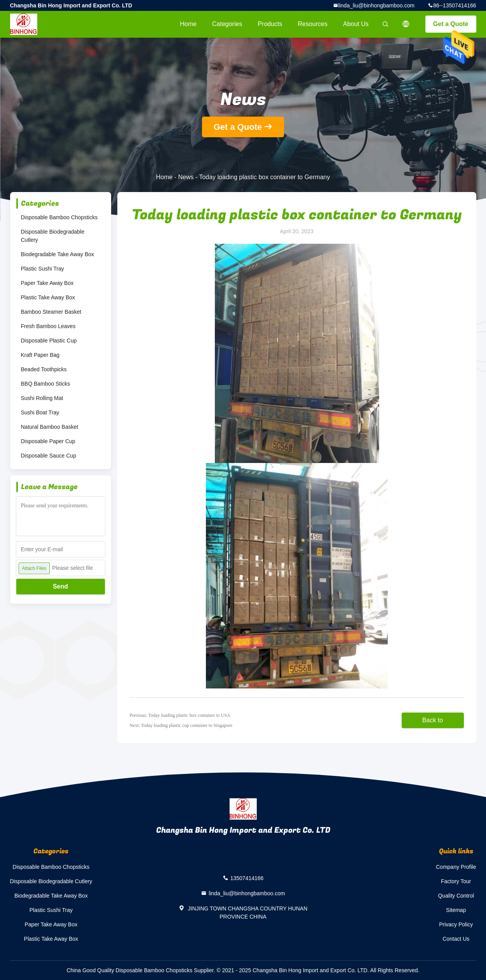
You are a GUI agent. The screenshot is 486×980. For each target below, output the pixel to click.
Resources (313, 24)
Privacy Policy (456, 924)
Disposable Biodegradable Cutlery (53, 236)
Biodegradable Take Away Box (58, 254)
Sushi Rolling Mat (42, 398)
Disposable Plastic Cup (49, 341)
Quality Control (456, 896)
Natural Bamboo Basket (50, 427)
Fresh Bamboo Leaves (48, 326)
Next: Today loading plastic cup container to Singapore (181, 725)
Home (188, 24)
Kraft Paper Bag (40, 355)
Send (60, 586)
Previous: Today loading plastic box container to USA (180, 715)
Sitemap (456, 910)
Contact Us (456, 939)
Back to (433, 720)
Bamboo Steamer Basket (51, 312)
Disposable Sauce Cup (49, 456)
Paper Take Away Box (47, 283)
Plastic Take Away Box (48, 297)
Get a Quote (451, 24)
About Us (356, 24)
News (186, 177)
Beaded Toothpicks (44, 369)
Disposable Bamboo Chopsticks (59, 217)
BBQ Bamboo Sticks (46, 384)
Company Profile (456, 867)
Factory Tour (456, 881)
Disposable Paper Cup (48, 441)
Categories (227, 24)
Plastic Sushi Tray (43, 269)
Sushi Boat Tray (40, 412)
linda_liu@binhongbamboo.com (376, 5)
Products (270, 24)
